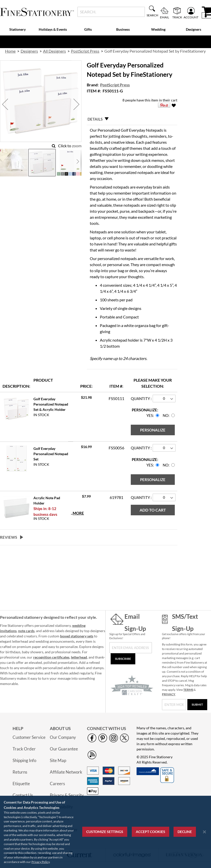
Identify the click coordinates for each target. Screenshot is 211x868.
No (166, 415)
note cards (26, 631)
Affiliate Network (66, 772)
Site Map (58, 760)
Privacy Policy (40, 862)
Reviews (9, 537)
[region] (106, 832)
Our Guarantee (64, 749)
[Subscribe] (123, 659)
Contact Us (23, 795)
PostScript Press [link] (85, 51)
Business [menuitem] (123, 29)
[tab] (132, 119)
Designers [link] (29, 51)
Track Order (24, 749)
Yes (150, 415)
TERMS (188, 690)
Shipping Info (24, 760)
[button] (5, 104)
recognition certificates (51, 657)
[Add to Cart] (153, 510)
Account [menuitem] (191, 17)
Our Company (63, 737)
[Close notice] (204, 832)
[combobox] (111, 12)
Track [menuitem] (177, 17)
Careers (57, 784)
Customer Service (29, 737)
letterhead (79, 657)
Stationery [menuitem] (17, 29)
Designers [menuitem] (194, 29)
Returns (20, 772)
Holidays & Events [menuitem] (53, 29)
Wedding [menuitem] (158, 29)
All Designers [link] (54, 51)
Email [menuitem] (164, 17)
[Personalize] (153, 430)
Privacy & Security (67, 795)
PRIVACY (169, 694)
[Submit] (197, 705)
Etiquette (21, 784)
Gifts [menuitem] (88, 29)
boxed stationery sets (77, 636)
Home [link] (10, 51)
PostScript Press (115, 85)
